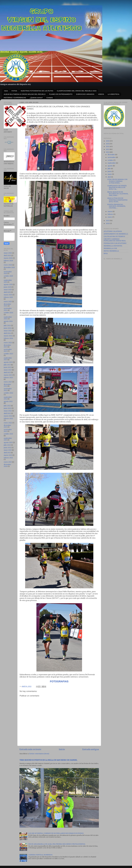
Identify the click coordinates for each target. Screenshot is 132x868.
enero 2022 (8, 423)
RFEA (106, 254)
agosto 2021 (8, 443)
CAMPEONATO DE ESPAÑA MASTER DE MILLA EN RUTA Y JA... (117, 187)
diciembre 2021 (7, 426)
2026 (108, 141)
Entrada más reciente (30, 749)
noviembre (112, 157)
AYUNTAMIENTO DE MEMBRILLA (116, 234)
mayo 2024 (8, 331)
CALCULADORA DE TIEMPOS (114, 236)
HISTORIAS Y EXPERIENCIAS (15, 98)
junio (110, 171)
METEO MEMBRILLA (111, 251)
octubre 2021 (8, 434)
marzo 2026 (8, 258)
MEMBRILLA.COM (110, 248)
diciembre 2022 (7, 385)
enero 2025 (8, 302)
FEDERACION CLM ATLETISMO (115, 243)
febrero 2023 (8, 378)
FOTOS (14, 91)
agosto (110, 166)
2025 (108, 144)
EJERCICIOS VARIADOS (85, 94)
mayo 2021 (8, 450)
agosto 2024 (8, 321)
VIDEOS (101, 94)
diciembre (111, 155)
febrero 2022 (8, 419)
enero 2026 (8, 265)
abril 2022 (7, 413)
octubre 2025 (8, 276)
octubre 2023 (8, 354)
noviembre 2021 (8, 430)
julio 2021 (7, 445)
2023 (108, 149)
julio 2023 (7, 365)
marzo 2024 (8, 336)
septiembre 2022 (8, 398)
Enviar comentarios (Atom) (39, 754)
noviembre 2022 (8, 390)
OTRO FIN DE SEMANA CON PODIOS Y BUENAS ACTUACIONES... (117, 181)
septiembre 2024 (8, 318)
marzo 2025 (8, 295)
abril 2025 (7, 292)
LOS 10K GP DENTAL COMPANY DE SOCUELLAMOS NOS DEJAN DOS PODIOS (56, 833)
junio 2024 (8, 328)
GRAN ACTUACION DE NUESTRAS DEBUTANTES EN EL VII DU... (117, 200)
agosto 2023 (8, 362)
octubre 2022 (8, 393)
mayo (110, 174)
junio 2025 (7, 287)
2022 (108, 152)
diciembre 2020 (7, 465)
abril (109, 177)
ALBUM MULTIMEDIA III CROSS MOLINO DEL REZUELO (25, 94)
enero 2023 (8, 382)
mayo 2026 (8, 253)
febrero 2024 (8, 338)
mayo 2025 (8, 290)
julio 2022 (7, 406)
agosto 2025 (8, 285)
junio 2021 (7, 448)
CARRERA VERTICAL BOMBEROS (40, 855)
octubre (111, 160)
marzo (110, 212)
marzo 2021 (8, 455)
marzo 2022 (8, 416)
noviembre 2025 (8, 273)
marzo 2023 (8, 375)
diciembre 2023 (7, 346)
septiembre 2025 (8, 281)
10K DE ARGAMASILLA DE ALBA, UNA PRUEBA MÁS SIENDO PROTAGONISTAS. (57, 844)
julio (109, 169)
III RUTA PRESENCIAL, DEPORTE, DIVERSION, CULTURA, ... (116, 206)
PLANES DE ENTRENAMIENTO (61, 94)
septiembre (112, 163)
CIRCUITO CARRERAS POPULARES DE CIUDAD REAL (115, 240)
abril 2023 (7, 372)
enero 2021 (8, 462)
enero (110, 217)
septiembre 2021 (8, 439)
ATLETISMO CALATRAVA (113, 231)
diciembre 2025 (9, 267)
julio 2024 (7, 326)
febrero (110, 214)
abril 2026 (7, 256)
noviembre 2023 (8, 350)
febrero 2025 (8, 297)
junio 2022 (8, 408)
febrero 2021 (8, 458)
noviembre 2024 (8, 309)
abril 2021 (7, 453)
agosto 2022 (8, 401)
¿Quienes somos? (36, 98)
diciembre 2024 (7, 305)
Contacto (50, 98)
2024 (108, 147)
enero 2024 (8, 343)
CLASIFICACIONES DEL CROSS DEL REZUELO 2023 (77, 91)
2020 (108, 223)
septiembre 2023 (8, 359)
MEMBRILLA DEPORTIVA (113, 246)
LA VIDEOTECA (113, 94)
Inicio (6, 91)
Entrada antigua (91, 749)
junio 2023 (8, 367)
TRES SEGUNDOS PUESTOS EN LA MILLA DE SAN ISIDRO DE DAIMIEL (48, 760)
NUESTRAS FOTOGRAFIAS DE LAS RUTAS (37, 91)
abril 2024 (7, 333)
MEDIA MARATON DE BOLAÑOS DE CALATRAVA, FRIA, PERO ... (118, 194)
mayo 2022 (8, 411)
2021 (108, 221)
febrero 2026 (8, 261)
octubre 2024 (8, 313)
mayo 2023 (8, 370)
